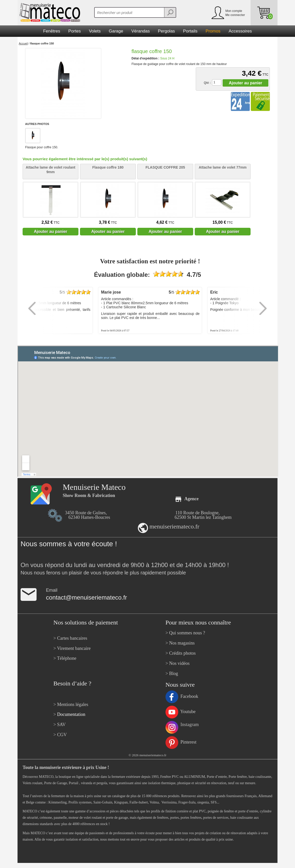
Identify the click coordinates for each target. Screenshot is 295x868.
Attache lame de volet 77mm (223, 167)
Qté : (207, 83)
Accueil (23, 43)
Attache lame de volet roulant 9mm (50, 170)
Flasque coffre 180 (108, 167)
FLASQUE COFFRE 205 (165, 167)
